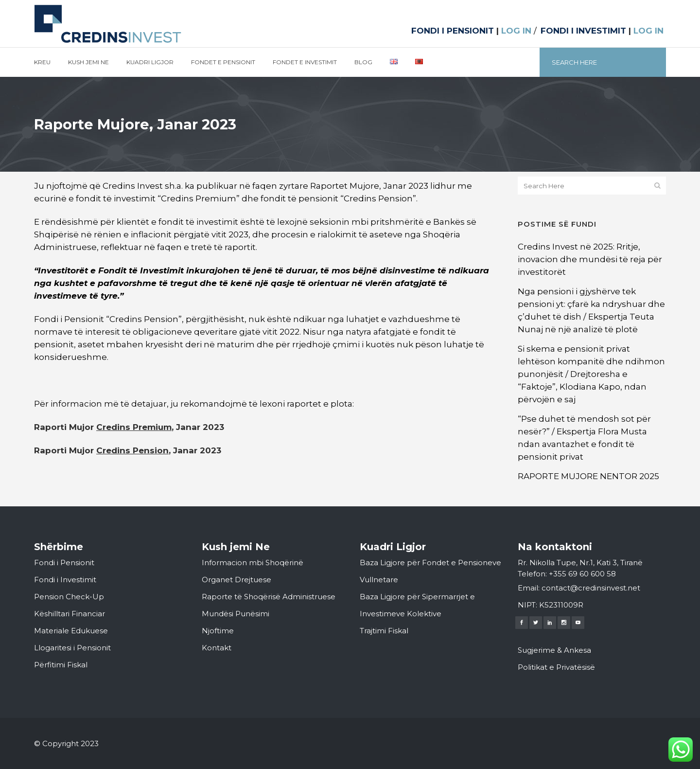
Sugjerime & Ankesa (554, 650)
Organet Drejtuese (236, 580)
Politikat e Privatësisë (556, 667)
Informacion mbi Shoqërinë (253, 563)
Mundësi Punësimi (236, 614)
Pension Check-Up (69, 597)
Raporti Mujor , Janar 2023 (129, 427)
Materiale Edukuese (71, 631)
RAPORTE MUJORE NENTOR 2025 (588, 476)
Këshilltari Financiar (70, 614)
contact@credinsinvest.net (591, 588)
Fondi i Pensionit (64, 563)
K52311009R (561, 605)
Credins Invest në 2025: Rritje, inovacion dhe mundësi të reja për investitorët (590, 259)
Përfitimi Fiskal (61, 665)
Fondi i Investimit (65, 580)
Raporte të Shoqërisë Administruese (269, 597)
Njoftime (218, 631)
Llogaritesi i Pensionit (72, 648)
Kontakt (217, 648)
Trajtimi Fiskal (384, 631)
